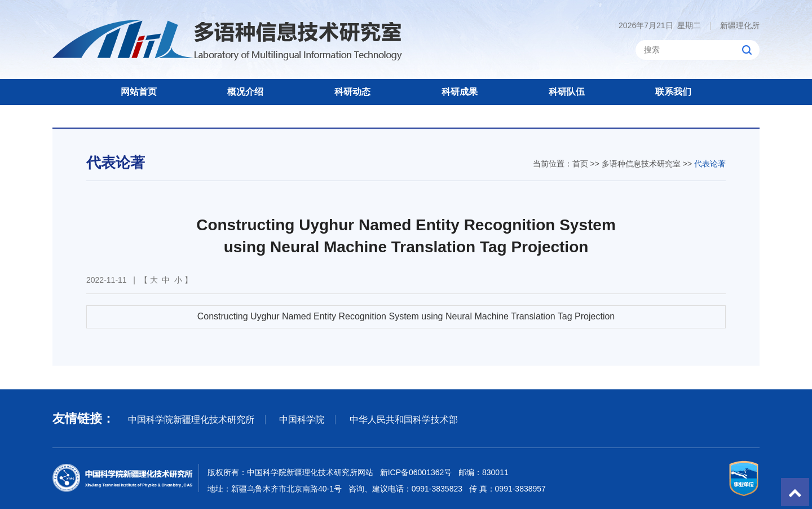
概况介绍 (245, 92)
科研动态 (352, 92)
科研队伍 (567, 92)
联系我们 (673, 92)
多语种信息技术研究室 (641, 164)
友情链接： (83, 418)
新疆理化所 (734, 25)
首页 (580, 164)
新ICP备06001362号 (416, 472)
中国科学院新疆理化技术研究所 (191, 420)
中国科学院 (302, 420)
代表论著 (710, 164)
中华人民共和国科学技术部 (404, 420)
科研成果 (460, 92)
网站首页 (139, 92)
